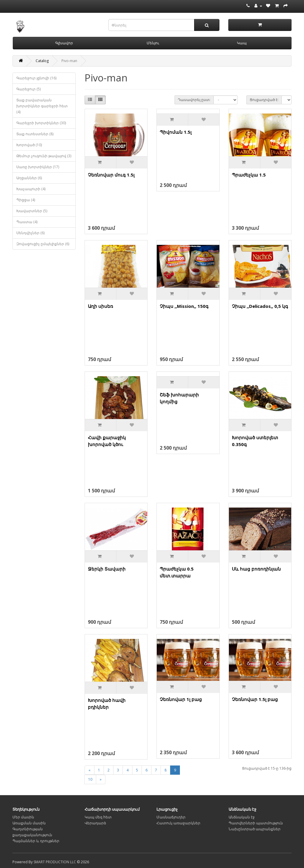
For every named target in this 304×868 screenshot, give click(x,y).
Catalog (42, 61)
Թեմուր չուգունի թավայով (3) (44, 156)
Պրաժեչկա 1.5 (249, 175)
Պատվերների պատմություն (256, 823)
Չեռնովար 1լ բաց (181, 699)
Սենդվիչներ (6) (30, 233)
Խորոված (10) (29, 145)
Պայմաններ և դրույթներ (36, 841)
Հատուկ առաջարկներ (178, 823)
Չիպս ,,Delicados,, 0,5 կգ (260, 306)
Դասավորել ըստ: (194, 100)
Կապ (242, 43)
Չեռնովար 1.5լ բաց (255, 699)
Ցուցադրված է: (264, 100)
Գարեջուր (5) (28, 89)
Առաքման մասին (29, 823)
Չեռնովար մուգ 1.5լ (111, 175)
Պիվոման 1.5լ (176, 132)
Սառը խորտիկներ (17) (38, 167)
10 (90, 779)
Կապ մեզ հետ (98, 817)
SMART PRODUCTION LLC (55, 862)
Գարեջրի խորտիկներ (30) (41, 123)
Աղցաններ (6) (29, 178)
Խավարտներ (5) (32, 211)
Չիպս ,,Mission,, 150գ (184, 306)
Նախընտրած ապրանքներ (255, 829)
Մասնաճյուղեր (171, 817)
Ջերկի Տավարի (107, 569)
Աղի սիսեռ (100, 306)
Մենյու (153, 43)
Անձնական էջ (242, 817)
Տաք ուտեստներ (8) (35, 134)
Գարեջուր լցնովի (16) (36, 78)
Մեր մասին (23, 817)
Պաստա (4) (27, 222)
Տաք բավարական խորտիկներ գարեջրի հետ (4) (42, 106)
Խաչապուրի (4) (31, 189)
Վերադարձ (95, 823)
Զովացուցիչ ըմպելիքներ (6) (43, 244)
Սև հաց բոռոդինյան (256, 569)
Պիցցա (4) (26, 200)
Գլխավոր (64, 43)
